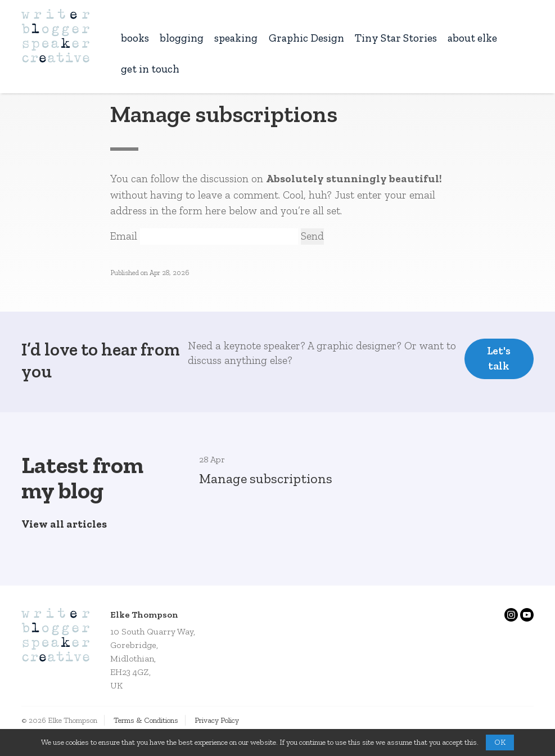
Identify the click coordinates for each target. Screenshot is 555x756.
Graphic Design (306, 38)
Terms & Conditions (146, 720)
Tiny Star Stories (396, 38)
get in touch (150, 69)
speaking (236, 38)
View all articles (64, 524)
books (135, 38)
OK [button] (500, 742)
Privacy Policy (217, 720)
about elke (472, 38)
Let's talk (499, 358)
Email (124, 236)
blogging (182, 38)
